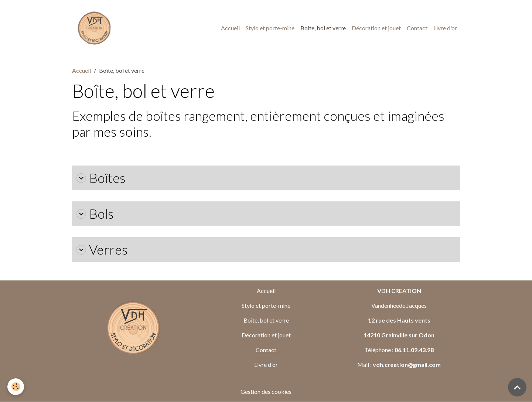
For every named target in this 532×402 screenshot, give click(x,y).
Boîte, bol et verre (323, 28)
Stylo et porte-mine (270, 28)
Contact (417, 28)
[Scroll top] (517, 387)
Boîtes (101, 178)
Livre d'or (445, 28)
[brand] (96, 28)
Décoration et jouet (376, 28)
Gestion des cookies (266, 391)
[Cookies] (16, 387)
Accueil (230, 28)
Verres (102, 250)
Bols (95, 214)
